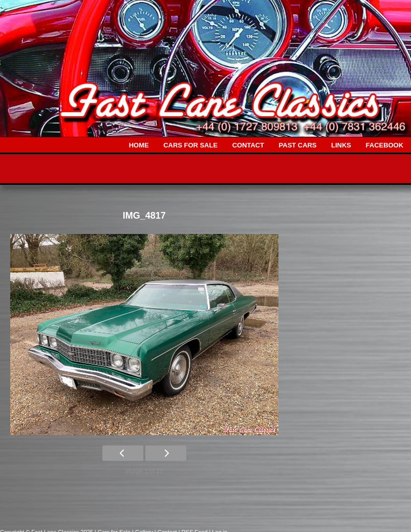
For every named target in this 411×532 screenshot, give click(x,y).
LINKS (341, 145)
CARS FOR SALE (190, 145)
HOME (139, 145)
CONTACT (248, 145)
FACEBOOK (385, 145)
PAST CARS (298, 145)
